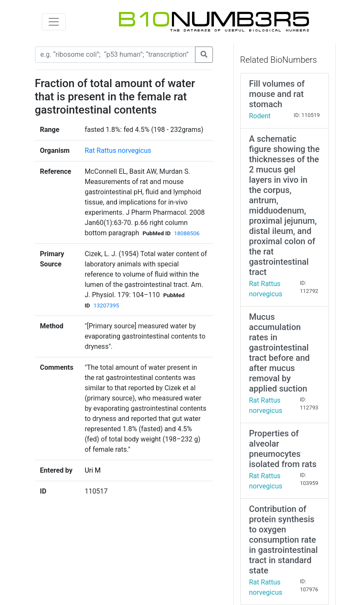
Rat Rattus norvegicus (118, 151)
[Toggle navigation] (54, 22)
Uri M (93, 470)
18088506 (187, 233)
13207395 (106, 305)
